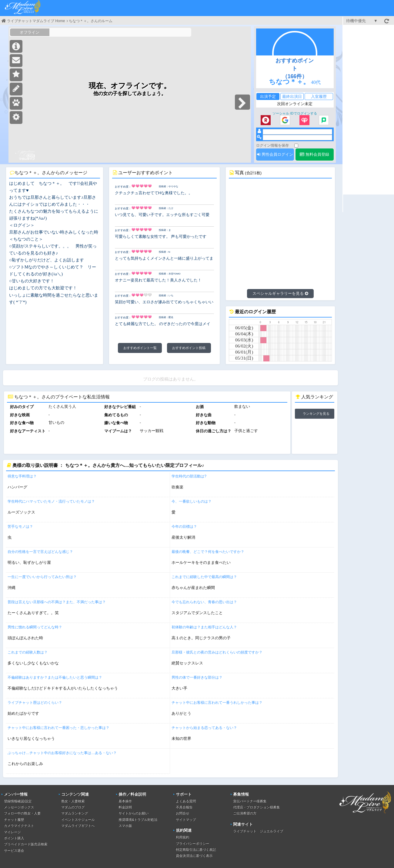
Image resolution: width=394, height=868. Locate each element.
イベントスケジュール (78, 820)
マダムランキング (75, 813)
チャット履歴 (14, 820)
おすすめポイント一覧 (140, 348)
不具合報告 (184, 807)
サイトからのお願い (134, 813)
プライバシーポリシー (192, 843)
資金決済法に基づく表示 (194, 856)
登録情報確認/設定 (18, 801)
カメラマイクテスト (19, 826)
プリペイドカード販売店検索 (26, 844)
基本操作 (125, 801)
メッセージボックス (19, 807)
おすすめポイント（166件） (295, 68)
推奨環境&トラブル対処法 (138, 820)
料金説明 (125, 807)
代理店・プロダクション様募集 (256, 807)
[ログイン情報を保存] (296, 146)
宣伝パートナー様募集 (250, 801)
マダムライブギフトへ (78, 826)
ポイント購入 (14, 838)
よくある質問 (186, 801)
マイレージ (12, 832)
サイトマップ (186, 820)
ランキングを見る (316, 414)
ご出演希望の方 (245, 813)
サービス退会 (14, 850)
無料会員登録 (314, 154)
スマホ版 (125, 826)
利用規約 (182, 837)
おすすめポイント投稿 (189, 348)
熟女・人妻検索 (73, 801)
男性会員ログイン (275, 154)
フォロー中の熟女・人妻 (22, 813)
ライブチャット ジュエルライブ (258, 831)
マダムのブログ (73, 807)
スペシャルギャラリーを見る (280, 293)
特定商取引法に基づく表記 (196, 850)
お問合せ (182, 813)
